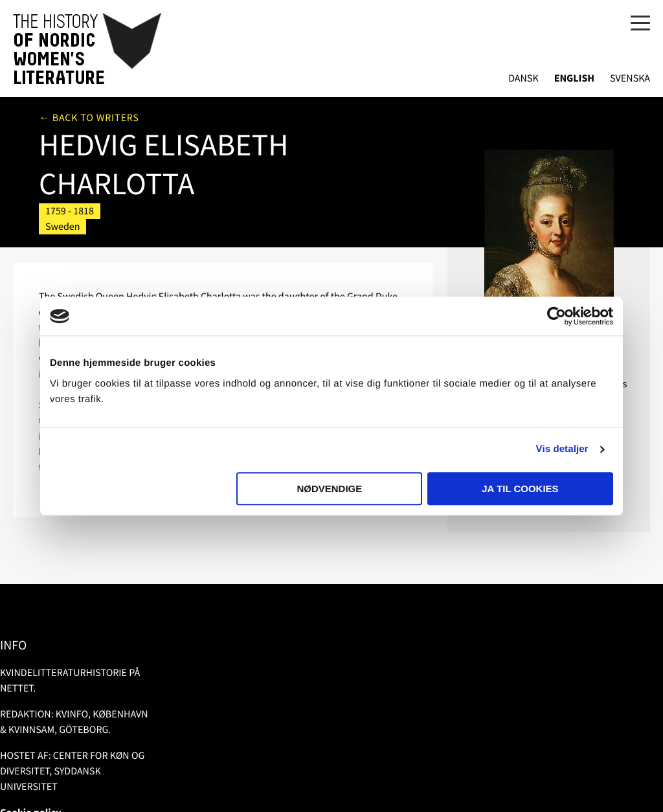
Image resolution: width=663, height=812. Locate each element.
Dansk (523, 79)
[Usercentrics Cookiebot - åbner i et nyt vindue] (556, 316)
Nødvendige (329, 489)
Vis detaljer (562, 449)
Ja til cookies (520, 489)
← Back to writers (89, 118)
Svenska (630, 79)
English (574, 79)
